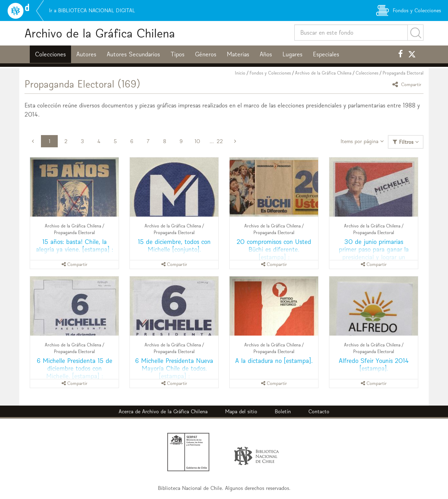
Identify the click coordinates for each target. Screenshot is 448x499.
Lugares (292, 54)
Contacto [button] (319, 411)
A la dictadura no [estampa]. (274, 361)
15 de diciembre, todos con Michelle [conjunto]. (174, 245)
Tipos (177, 54)
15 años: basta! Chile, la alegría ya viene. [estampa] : (75, 245)
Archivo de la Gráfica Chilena (100, 33)
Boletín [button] (283, 411)
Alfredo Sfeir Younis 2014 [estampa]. (374, 364)
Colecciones (50, 54)
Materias (238, 54)
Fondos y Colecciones (270, 73)
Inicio (240, 73)
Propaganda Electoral (403, 73)
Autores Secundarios (133, 54)
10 (197, 141)
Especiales (326, 54)
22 (220, 141)
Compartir (408, 84)
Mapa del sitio (241, 411)
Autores (86, 54)
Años (266, 54)
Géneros (206, 54)
